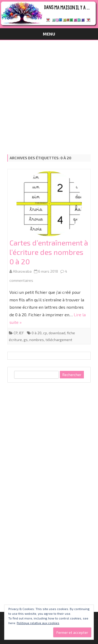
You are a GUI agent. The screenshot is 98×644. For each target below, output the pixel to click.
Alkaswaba (22, 271)
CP (16, 333)
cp (45, 333)
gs (26, 340)
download (57, 333)
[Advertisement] (49, 92)
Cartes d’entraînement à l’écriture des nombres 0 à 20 (49, 252)
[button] (49, 204)
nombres (37, 340)
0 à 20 (37, 333)
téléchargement (59, 340)
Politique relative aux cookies (38, 623)
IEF (21, 333)
